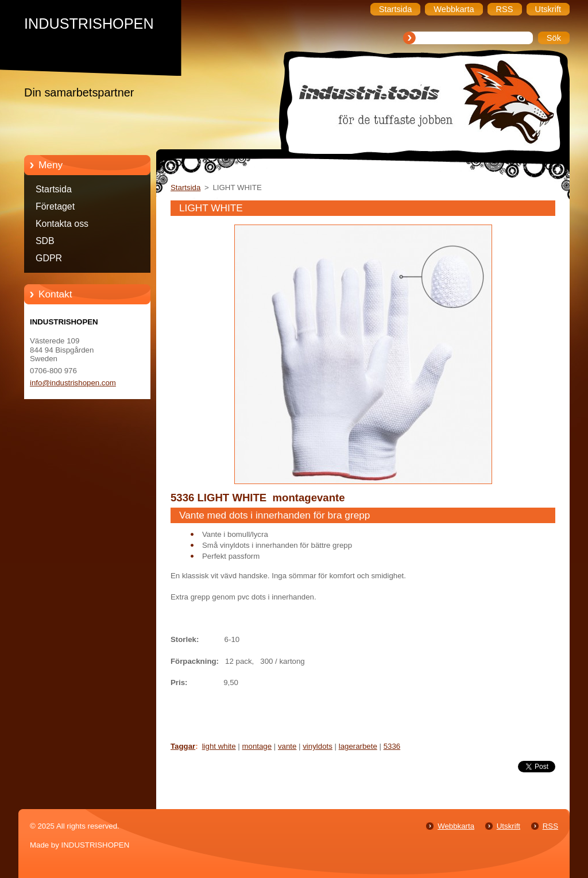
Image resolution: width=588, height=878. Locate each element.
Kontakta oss (62, 224)
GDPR (49, 258)
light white (219, 746)
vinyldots (318, 746)
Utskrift (508, 826)
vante (287, 746)
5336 (392, 746)
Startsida (54, 189)
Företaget (55, 206)
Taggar (183, 746)
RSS (550, 826)
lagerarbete (358, 746)
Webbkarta (456, 826)
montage (257, 746)
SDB (45, 241)
